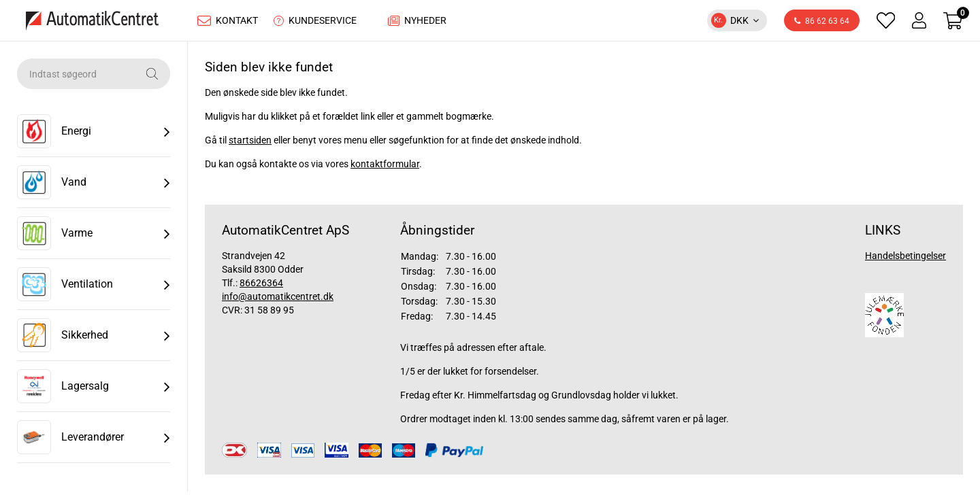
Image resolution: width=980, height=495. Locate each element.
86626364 (261, 286)
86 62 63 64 (822, 23)
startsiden (250, 143)
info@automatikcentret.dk (278, 300)
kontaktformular (385, 167)
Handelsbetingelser (905, 259)
